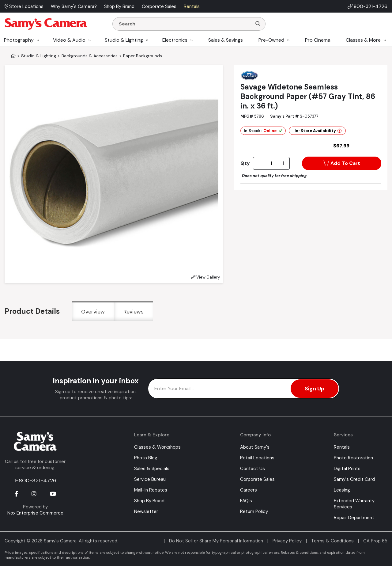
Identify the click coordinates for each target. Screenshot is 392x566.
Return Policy (254, 511)
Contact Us (253, 469)
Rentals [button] (192, 6)
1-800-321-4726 (35, 481)
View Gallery (206, 277)
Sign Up (315, 389)
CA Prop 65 (375, 541)
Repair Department (354, 518)
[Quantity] (271, 163)
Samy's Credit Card (354, 479)
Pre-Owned (271, 40)
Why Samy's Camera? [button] (74, 6)
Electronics (175, 40)
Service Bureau (150, 479)
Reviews (134, 312)
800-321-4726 (371, 6)
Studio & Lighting (124, 40)
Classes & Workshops (157, 447)
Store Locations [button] (24, 6)
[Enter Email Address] (244, 389)
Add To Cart (342, 163)
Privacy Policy (287, 541)
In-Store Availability (318, 131)
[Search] (258, 24)
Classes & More (363, 40)
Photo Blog (146, 458)
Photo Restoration (353, 458)
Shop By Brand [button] (119, 6)
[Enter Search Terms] (185, 24)
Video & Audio (69, 40)
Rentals (342, 447)
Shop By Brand (149, 501)
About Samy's (255, 447)
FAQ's (246, 501)
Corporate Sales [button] (159, 6)
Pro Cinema (318, 40)
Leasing (342, 490)
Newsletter (146, 511)
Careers (249, 490)
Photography (19, 40)
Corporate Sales (257, 479)
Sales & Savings (226, 40)
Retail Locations (257, 458)
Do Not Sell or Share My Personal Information (216, 541)
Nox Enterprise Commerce (35, 513)
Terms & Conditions (332, 541)
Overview (93, 312)
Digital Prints (347, 469)
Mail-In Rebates (151, 490)
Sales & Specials (152, 469)
